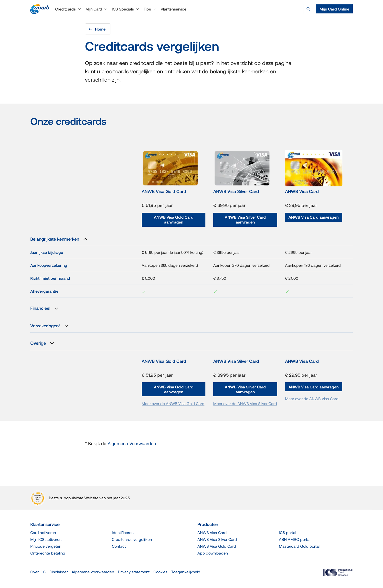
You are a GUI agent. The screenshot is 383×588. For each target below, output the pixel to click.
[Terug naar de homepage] (40, 9)
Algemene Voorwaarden (132, 444)
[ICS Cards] (338, 572)
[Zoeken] (309, 9)
